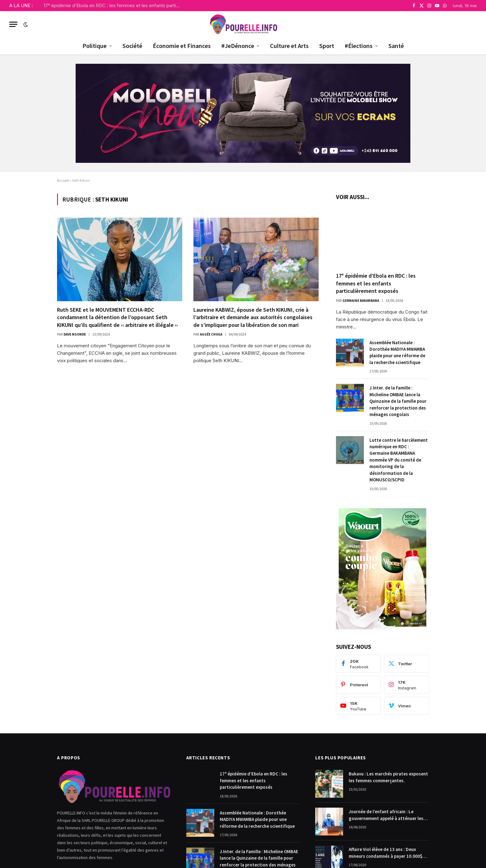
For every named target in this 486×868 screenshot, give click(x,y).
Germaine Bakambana (361, 301)
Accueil (63, 180)
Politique (95, 46)
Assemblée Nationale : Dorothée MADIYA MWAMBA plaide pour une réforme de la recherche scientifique (397, 352)
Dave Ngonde (75, 334)
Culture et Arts (289, 46)
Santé (396, 46)
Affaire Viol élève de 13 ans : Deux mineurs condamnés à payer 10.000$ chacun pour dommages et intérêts (386, 853)
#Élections (359, 46)
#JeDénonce (238, 46)
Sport (327, 46)
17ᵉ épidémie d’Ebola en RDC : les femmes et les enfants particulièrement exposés (113, 5)
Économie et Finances (182, 46)
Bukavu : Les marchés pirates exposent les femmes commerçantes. (388, 777)
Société (132, 46)
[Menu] (13, 24)
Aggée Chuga (211, 334)
